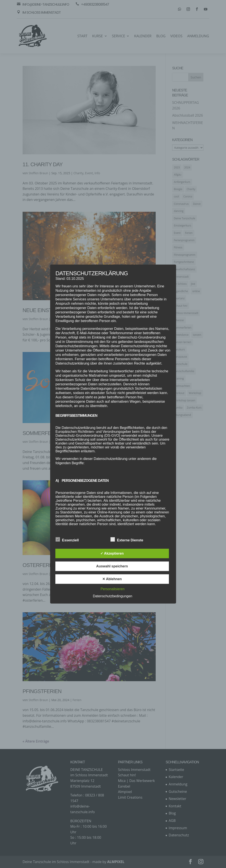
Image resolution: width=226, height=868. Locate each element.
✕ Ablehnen (112, 579)
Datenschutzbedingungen (113, 596)
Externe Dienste (127, 540)
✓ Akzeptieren (112, 553)
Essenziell (67, 540)
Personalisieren (112, 589)
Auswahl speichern (112, 566)
